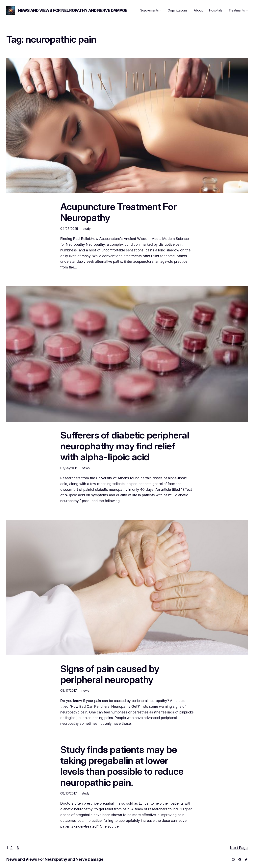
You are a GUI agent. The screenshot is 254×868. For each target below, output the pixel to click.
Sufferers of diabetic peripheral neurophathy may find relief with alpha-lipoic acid (125, 446)
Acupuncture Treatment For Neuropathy (118, 212)
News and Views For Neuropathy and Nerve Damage (73, 11)
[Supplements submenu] (161, 11)
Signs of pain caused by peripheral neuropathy (110, 674)
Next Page (239, 848)
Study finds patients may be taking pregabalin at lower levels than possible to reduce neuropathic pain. (122, 766)
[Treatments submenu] (247, 11)
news (86, 468)
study (87, 229)
